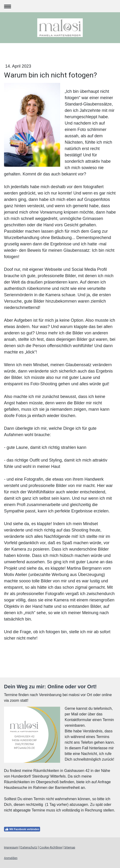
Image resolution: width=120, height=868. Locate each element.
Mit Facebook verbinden (22, 829)
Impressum (11, 847)
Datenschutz (29, 847)
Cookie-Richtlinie (51, 847)
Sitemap (70, 847)
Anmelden (11, 858)
